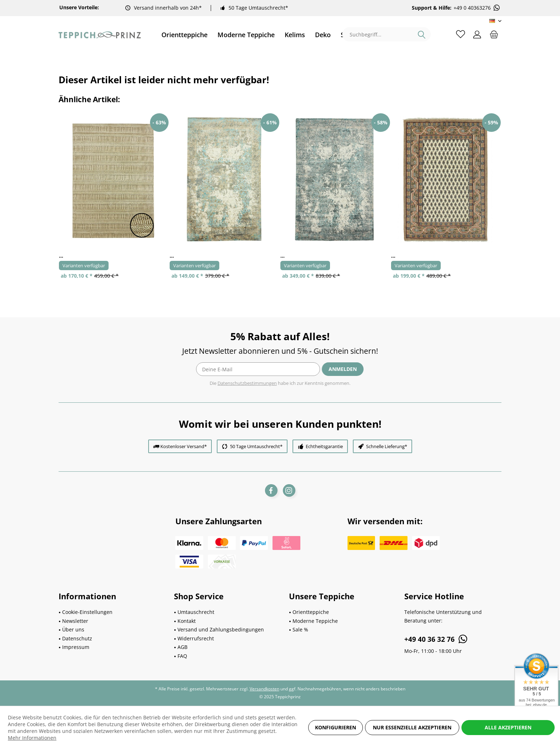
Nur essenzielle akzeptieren (412, 727)
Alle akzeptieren (508, 727)
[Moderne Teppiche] (246, 35)
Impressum (76, 647)
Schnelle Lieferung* (387, 446)
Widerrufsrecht (196, 638)
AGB (182, 647)
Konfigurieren (336, 727)
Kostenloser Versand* (184, 446)
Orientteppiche (311, 612)
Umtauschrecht (196, 612)
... (61, 256)
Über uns (73, 629)
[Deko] (323, 35)
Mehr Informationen (32, 738)
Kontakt (187, 621)
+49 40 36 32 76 (436, 639)
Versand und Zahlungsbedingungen (221, 629)
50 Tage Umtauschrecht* (258, 8)
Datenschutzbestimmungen (247, 383)
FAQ (182, 656)
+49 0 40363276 (477, 8)
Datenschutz (77, 638)
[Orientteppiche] (184, 35)
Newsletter (75, 621)
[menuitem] (184, 35)
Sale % (300, 629)
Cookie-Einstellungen (87, 612)
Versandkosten (264, 689)
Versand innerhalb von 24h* (168, 8)
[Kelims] (295, 35)
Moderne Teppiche (315, 621)
